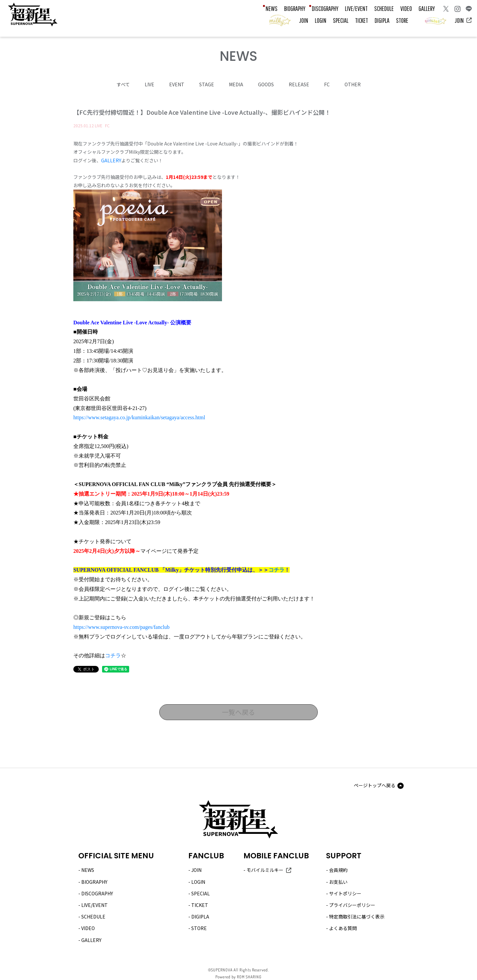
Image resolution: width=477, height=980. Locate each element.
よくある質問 (343, 928)
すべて (123, 84)
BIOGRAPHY (295, 8)
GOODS (266, 84)
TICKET (362, 20)
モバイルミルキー (265, 870)
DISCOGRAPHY (325, 8)
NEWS (272, 8)
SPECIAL (341, 20)
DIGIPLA (382, 20)
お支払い (338, 881)
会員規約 (338, 870)
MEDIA (236, 84)
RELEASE (299, 84)
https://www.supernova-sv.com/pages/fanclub (121, 627)
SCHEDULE (384, 8)
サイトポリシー (345, 893)
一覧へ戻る (238, 712)
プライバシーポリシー (352, 905)
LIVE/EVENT (356, 8)
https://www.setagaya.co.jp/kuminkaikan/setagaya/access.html (139, 417)
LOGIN (321, 20)
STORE (402, 20)
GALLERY (427, 8)
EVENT (177, 84)
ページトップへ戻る (375, 785)
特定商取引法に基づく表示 (357, 916)
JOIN (304, 20)
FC (327, 84)
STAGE (207, 84)
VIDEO (406, 8)
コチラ (276, 570)
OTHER (353, 84)
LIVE (149, 84)
